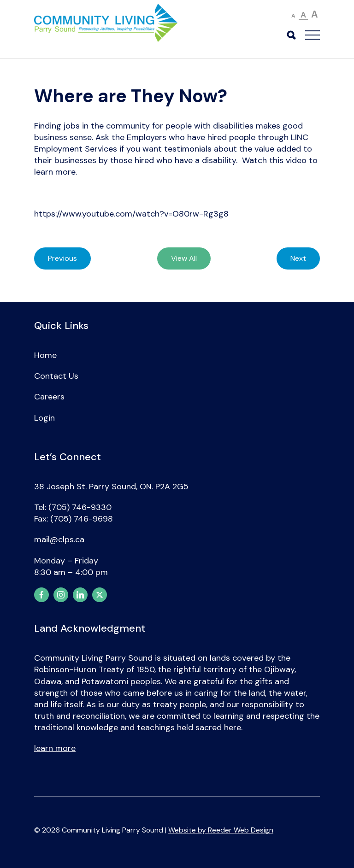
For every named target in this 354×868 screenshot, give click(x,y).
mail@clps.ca (59, 540)
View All (184, 258)
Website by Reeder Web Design (221, 830)
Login (44, 418)
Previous (62, 258)
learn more (55, 748)
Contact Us (56, 376)
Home (45, 355)
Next (298, 258)
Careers (49, 397)
